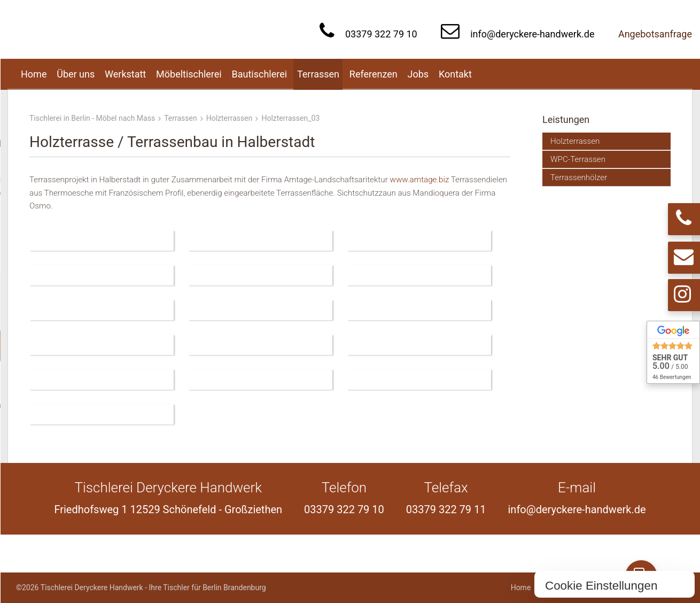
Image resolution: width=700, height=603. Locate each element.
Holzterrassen (230, 118)
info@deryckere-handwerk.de (532, 34)
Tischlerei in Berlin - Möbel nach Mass (92, 118)
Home (521, 587)
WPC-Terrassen (578, 159)
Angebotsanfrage (655, 34)
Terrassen (181, 118)
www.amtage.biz (420, 180)
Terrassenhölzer (579, 177)
